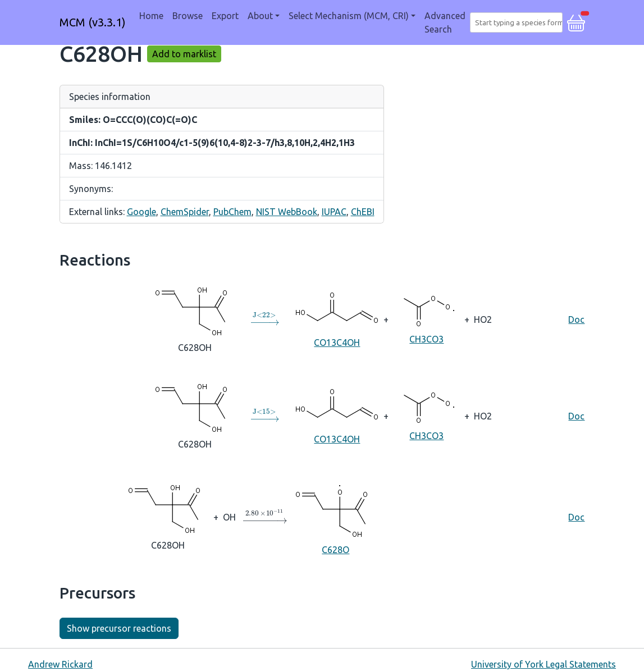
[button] (576, 21)
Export (225, 16)
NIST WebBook (287, 212)
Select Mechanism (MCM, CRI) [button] (349, 16)
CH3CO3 (426, 318)
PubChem (232, 212)
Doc (576, 319)
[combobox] (519, 22)
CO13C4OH (337, 319)
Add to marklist (184, 54)
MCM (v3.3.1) (93, 22)
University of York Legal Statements (543, 664)
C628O (335, 516)
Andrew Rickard (60, 664)
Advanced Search (445, 22)
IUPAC (334, 212)
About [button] (260, 16)
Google (141, 212)
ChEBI (363, 212)
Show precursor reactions (119, 628)
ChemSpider (185, 212)
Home (151, 16)
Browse (188, 16)
